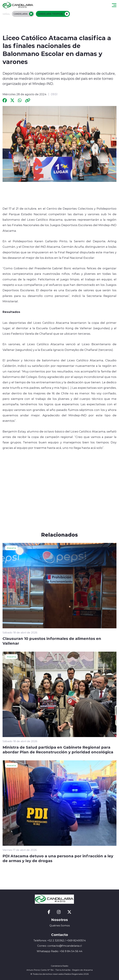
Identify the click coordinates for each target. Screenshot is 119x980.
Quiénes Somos (60, 925)
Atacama (11, 548)
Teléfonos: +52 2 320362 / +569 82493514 (60, 940)
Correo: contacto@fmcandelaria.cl (60, 946)
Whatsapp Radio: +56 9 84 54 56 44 (60, 951)
